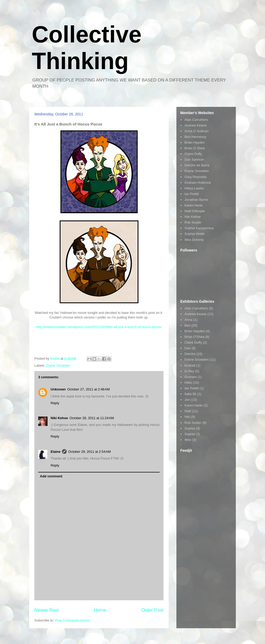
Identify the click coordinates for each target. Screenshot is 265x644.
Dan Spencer (194, 160)
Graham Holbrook (198, 183)
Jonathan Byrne (196, 200)
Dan (188, 348)
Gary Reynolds (196, 177)
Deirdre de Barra (197, 165)
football (190, 365)
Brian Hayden (195, 142)
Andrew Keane (195, 125)
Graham (190, 377)
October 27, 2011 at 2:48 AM (89, 389)
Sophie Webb (194, 234)
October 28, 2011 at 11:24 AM (92, 418)
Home (100, 610)
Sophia (190, 428)
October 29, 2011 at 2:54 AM (89, 452)
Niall (188, 411)
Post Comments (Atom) (72, 620)
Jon (187, 400)
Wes (188, 440)
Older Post (152, 610)
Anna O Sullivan (196, 131)
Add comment (51, 476)
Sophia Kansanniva (199, 228)
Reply (55, 403)
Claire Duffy (193, 154)
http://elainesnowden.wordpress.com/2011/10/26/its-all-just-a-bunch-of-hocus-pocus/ (99, 327)
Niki (187, 417)
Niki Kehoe (59, 418)
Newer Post (46, 610)
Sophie (190, 434)
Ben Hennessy (195, 137)
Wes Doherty (194, 240)
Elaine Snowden (58, 365)
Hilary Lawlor (194, 188)
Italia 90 (190, 394)
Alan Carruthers (196, 120)
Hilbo (188, 383)
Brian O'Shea (194, 337)
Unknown (58, 389)
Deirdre (190, 354)
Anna (188, 320)
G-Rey (189, 371)
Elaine (56, 452)
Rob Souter (193, 222)
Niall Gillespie (195, 211)
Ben (187, 325)
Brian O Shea (194, 148)
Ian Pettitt (192, 194)
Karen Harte (193, 205)
